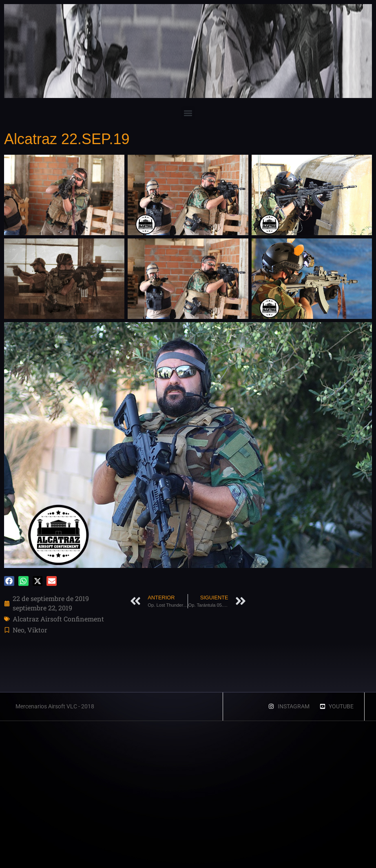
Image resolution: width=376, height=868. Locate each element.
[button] (188, 113)
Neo (19, 630)
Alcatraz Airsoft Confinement (58, 619)
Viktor (37, 630)
